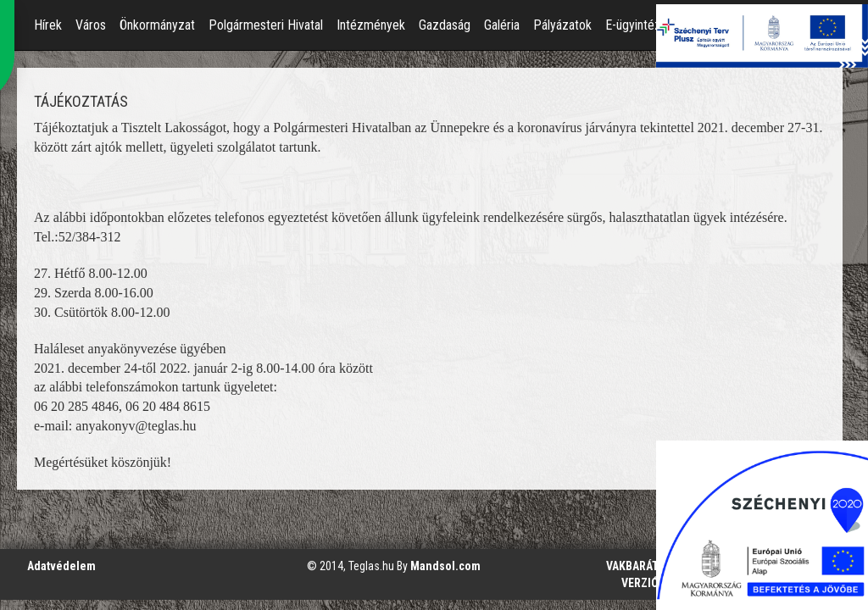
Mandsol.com (445, 566)
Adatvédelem (61, 566)
